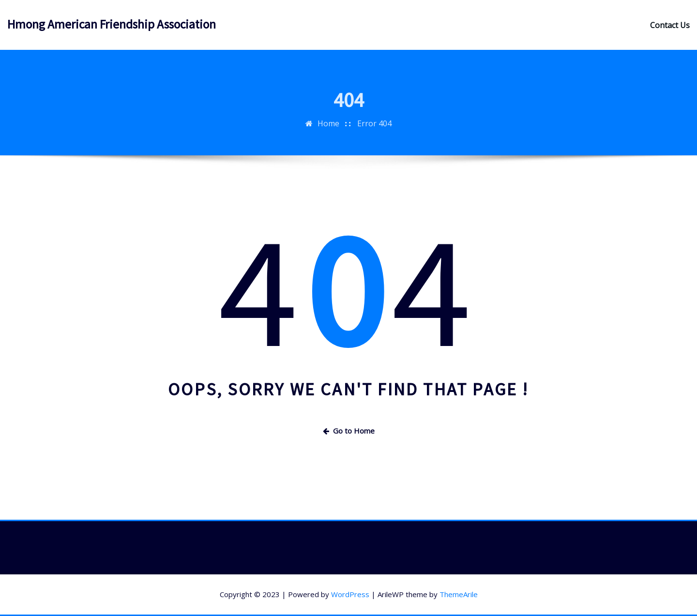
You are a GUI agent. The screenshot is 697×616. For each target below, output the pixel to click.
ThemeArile (459, 594)
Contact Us (670, 25)
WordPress (350, 594)
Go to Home (349, 431)
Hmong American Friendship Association (112, 24)
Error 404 (374, 130)
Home (328, 130)
